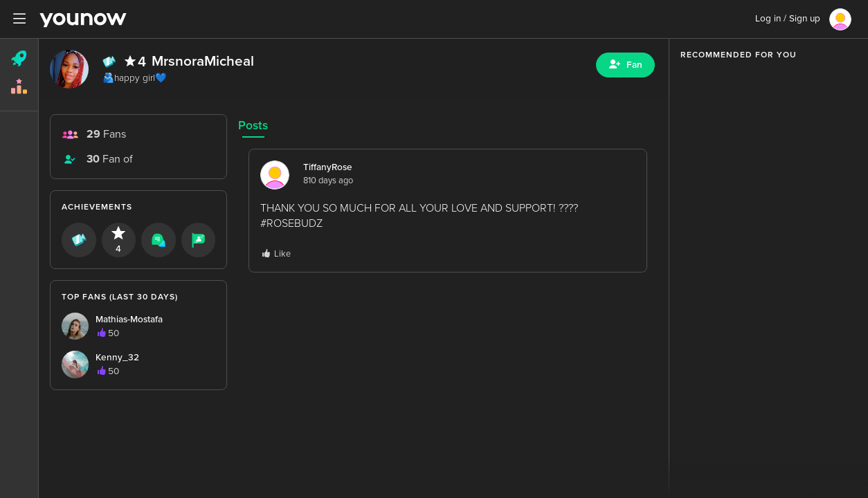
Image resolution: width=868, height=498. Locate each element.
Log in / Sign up (788, 19)
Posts (253, 126)
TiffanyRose (328, 167)
